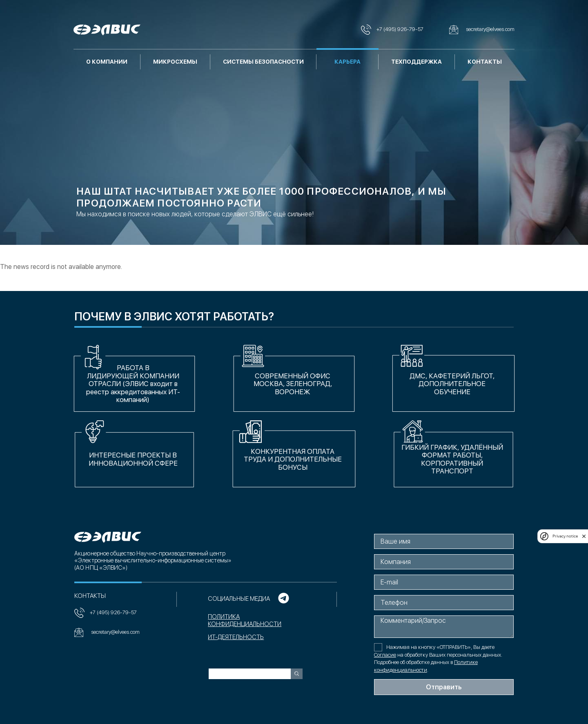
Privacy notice (565, 536)
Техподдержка (416, 62)
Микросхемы (175, 62)
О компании (107, 62)
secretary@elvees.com (106, 632)
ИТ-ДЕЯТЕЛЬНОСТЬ (235, 637)
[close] (584, 536)
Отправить (445, 687)
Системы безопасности (263, 62)
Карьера (347, 62)
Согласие (386, 655)
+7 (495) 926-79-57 (105, 613)
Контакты (485, 62)
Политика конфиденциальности (244, 620)
